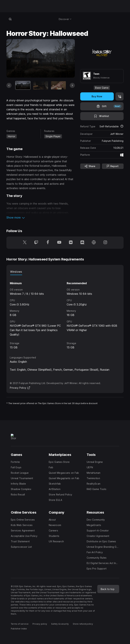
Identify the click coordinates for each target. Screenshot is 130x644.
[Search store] (10, 19)
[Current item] (23, 85)
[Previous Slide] (9, 85)
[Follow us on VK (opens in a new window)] (71, 243)
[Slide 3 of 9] (58, 85)
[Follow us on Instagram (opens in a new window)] (105, 243)
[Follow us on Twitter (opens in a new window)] (25, 243)
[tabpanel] (65, 312)
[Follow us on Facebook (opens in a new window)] (48, 243)
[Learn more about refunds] (122, 126)
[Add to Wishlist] (102, 116)
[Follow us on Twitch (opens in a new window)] (36, 243)
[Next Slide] (72, 85)
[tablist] (65, 272)
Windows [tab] (16, 272)
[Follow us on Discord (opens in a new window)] (82, 243)
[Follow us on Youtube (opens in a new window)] (59, 243)
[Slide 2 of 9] (41, 85)
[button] (41, 217)
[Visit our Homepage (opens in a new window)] (94, 243)
